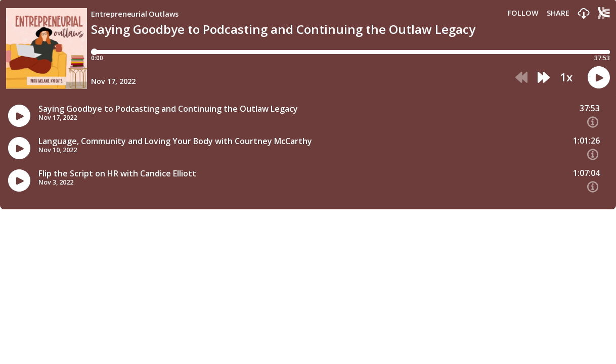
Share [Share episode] (558, 13)
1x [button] (566, 77)
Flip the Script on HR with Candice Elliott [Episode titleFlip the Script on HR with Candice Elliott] (117, 174)
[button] (584, 14)
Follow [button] (523, 13)
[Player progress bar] (350, 52)
